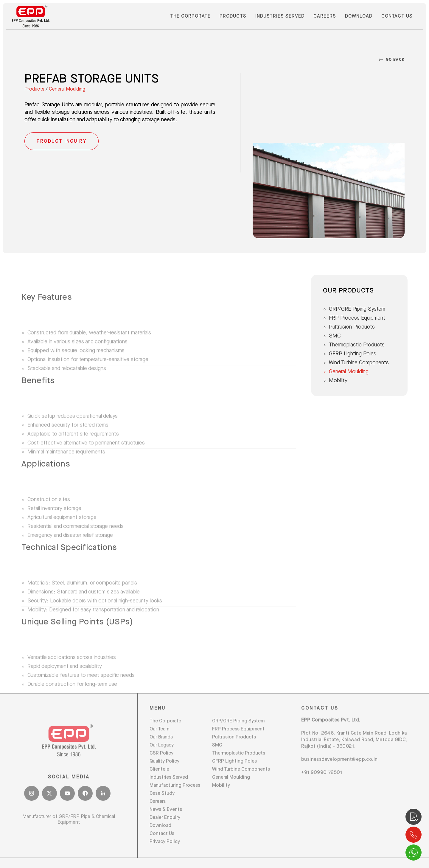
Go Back (392, 60)
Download (359, 16)
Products (233, 16)
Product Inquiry (62, 141)
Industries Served (280, 16)
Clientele (159, 783)
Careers (325, 16)
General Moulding (67, 90)
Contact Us (397, 16)
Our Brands (161, 750)
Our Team (159, 742)
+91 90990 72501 (322, 786)
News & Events (166, 823)
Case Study (162, 807)
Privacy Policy (165, 855)
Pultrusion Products (352, 327)
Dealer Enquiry (165, 831)
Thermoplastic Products (357, 345)
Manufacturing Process (175, 799)
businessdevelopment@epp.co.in (339, 773)
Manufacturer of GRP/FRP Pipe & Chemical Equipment (69, 833)
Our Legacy (162, 759)
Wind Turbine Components (359, 363)
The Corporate (190, 16)
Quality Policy (164, 775)
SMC (335, 336)
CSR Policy (161, 767)
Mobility (338, 381)
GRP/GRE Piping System (357, 309)
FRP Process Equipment (357, 318)
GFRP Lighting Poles (353, 354)
